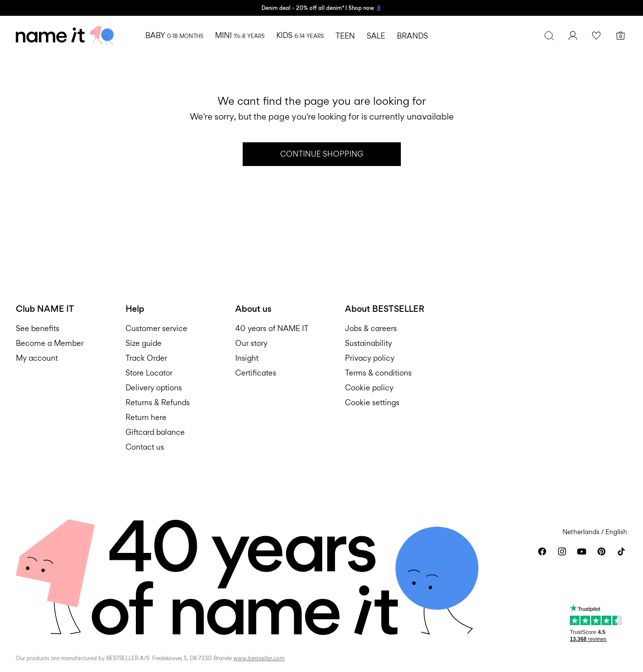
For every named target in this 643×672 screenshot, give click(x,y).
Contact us (145, 447)
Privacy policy (370, 358)
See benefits (38, 328)
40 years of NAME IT (272, 328)
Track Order (146, 358)
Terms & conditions (378, 373)
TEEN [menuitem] (345, 36)
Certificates (256, 373)
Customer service (156, 328)
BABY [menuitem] (174, 35)
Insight (247, 358)
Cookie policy (369, 388)
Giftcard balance (155, 432)
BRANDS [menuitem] (412, 36)
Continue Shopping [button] (322, 154)
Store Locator (149, 373)
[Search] (549, 36)
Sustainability (368, 343)
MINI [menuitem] (240, 35)
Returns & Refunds (158, 402)
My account (37, 358)
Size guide (144, 343)
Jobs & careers (371, 328)
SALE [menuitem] (376, 36)
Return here (146, 417)
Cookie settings (372, 402)
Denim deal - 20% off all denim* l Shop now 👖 (321, 8)
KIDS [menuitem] (300, 35)
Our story (251, 343)
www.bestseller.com (259, 658)
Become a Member (50, 343)
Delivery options (154, 388)
